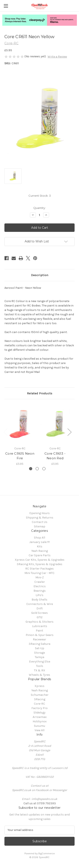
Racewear (39, 639)
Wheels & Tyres (39, 675)
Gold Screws (39, 613)
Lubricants (40, 626)
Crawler (40, 582)
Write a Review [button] (57, 57)
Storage (39, 653)
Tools (40, 666)
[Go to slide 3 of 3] (44, 469)
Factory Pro (39, 708)
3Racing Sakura (39, 644)
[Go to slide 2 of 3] (37, 469)
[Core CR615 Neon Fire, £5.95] (20, 424)
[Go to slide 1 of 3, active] (31, 469)
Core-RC (39, 704)
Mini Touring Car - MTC (39, 573)
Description (40, 275)
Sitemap (40, 526)
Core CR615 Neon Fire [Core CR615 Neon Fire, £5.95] (20, 456)
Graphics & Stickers (39, 622)
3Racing (40, 699)
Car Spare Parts (40, 555)
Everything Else (40, 662)
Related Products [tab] (40, 393)
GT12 (40, 617)
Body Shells (39, 600)
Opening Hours (39, 513)
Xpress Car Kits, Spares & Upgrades (40, 560)
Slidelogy (39, 713)
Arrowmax (40, 717)
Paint (39, 631)
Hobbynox (40, 721)
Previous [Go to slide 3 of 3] (5, 432)
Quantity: (39, 208)
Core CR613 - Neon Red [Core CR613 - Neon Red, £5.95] (55, 456)
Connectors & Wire (40, 604)
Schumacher (40, 695)
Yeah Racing (40, 551)
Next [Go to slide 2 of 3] (69, 432)
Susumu (39, 726)
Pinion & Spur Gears (40, 635)
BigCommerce (47, 853)
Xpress (39, 686)
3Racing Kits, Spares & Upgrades (39, 564)
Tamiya (39, 657)
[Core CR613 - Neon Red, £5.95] (55, 424)
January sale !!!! (39, 542)
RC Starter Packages (39, 569)
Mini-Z (40, 577)
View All (39, 730)
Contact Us (40, 522)
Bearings (40, 591)
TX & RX (39, 670)
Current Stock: (40, 196)
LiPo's (39, 595)
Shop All (39, 538)
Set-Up (40, 648)
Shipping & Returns (40, 518)
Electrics (40, 586)
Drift (40, 608)
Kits (40, 546)
